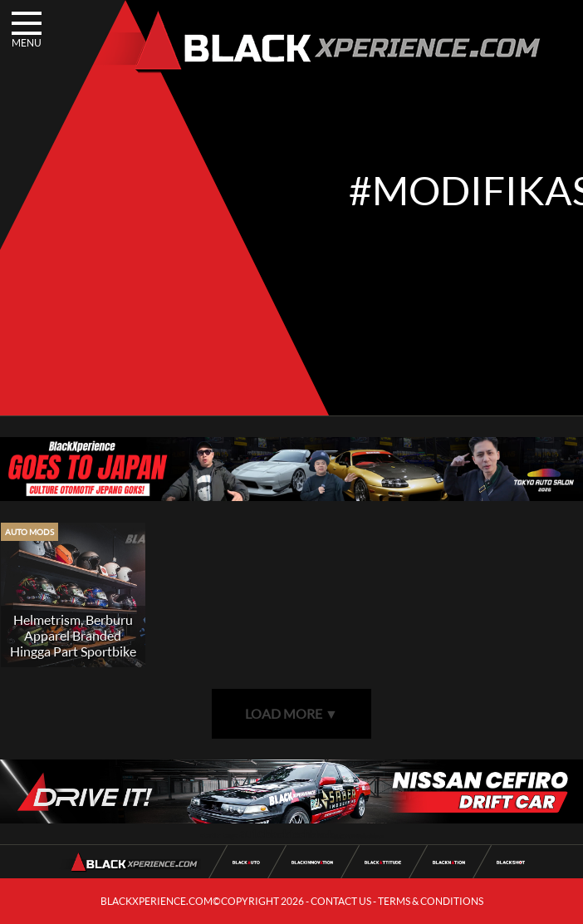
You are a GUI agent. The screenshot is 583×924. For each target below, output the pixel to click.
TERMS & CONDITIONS (431, 901)
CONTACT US (341, 901)
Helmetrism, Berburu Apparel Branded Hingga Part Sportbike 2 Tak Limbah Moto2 (73, 643)
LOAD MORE (291, 713)
